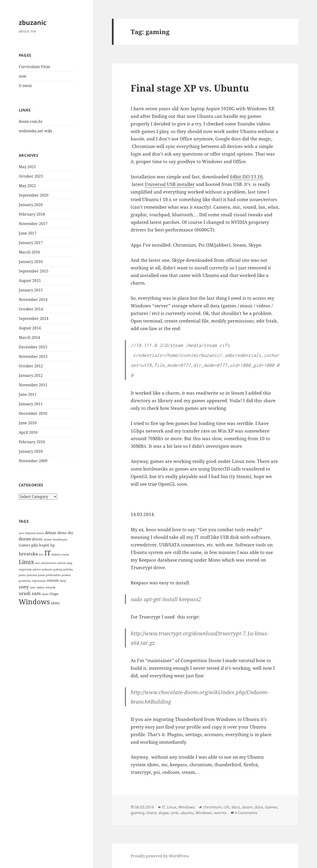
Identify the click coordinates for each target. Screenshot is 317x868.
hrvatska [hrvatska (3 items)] (28, 554)
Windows (187, 807)
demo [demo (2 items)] (62, 533)
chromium (212, 807)
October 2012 (31, 366)
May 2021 (27, 186)
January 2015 (31, 290)
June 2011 (28, 394)
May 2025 (27, 167)
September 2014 (34, 319)
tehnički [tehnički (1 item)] (51, 587)
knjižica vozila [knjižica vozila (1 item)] (60, 554)
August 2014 (30, 328)
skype (164, 813)
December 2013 (33, 347)
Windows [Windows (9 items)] (34, 602)
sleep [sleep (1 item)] (63, 581)
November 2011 (33, 385)
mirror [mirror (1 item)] (62, 563)
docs (236, 807)
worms (220, 813)
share (151, 813)
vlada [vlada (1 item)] (45, 594)
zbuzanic (33, 22)
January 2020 (31, 205)
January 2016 (31, 262)
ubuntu (187, 813)
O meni (25, 86)
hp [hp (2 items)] (53, 545)
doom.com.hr (31, 121)
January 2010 (31, 451)
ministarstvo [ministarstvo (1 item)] (49, 563)
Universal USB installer (170, 184)
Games (271, 807)
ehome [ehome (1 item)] (48, 540)
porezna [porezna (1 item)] (32, 575)
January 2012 (31, 375)
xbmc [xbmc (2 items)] (55, 603)
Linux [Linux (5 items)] (26, 562)
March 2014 (29, 337)
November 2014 (33, 300)
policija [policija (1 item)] (58, 569)
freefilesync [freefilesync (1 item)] (60, 540)
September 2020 (34, 195)
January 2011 (31, 404)
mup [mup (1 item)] (69, 563)
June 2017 (28, 233)
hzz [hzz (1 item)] (41, 554)
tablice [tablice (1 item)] (40, 587)
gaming (138, 813)
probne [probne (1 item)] (66, 575)
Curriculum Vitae (34, 67)
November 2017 (33, 224)
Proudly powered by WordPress (160, 856)
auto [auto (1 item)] (21, 533)
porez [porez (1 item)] (22, 575)
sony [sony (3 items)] (24, 587)
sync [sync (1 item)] (33, 587)
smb (175, 813)
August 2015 (30, 281)
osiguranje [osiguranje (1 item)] (25, 569)
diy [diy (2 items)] (70, 533)
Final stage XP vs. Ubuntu (190, 88)
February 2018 (32, 214)
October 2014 (31, 309)
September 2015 (34, 271)
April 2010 (28, 432)
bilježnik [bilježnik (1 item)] (30, 533)
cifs (227, 807)
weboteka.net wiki (35, 131)
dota (259, 807)
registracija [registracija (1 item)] (39, 581)
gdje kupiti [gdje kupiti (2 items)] (40, 545)
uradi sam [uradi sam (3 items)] (30, 593)
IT (163, 807)
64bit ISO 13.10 (246, 177)
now (23, 76)
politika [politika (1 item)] (68, 569)
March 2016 (29, 252)
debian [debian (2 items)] (51, 533)
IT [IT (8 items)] (48, 553)
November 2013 (33, 356)
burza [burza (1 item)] (40, 533)
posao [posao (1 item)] (41, 575)
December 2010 (33, 413)
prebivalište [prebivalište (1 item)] (53, 575)
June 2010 (28, 423)
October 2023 (31, 176)
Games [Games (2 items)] (24, 545)
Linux (172, 807)
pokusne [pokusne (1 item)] (47, 569)
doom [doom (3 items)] (25, 539)
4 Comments (246, 813)
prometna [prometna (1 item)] (25, 581)
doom (247, 807)
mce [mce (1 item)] (37, 563)
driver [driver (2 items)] (37, 539)
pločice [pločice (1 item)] (37, 569)
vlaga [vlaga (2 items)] (54, 594)
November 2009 (33, 461)
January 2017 (31, 243)
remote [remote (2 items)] (53, 580)
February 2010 (32, 442)
